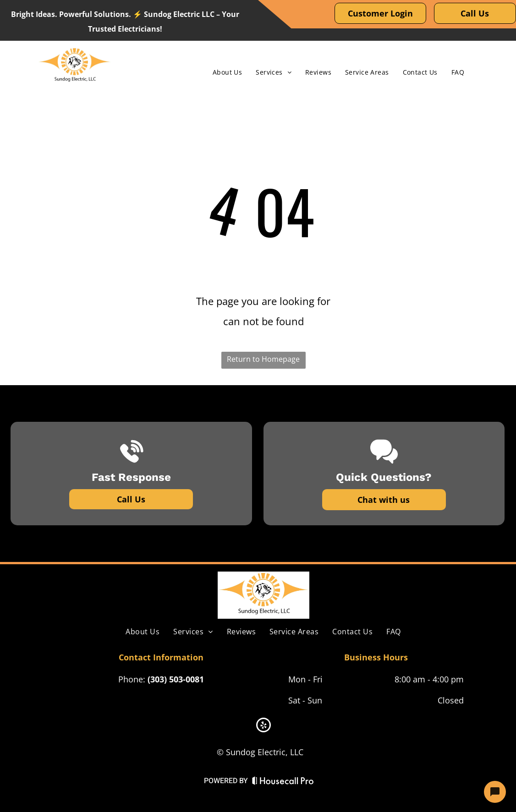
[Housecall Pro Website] (283, 782)
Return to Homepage (263, 359)
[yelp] (263, 726)
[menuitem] (227, 72)
